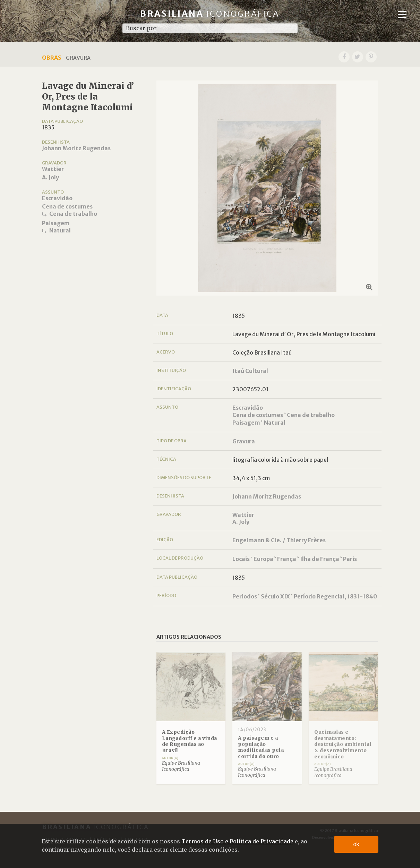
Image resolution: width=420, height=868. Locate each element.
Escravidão (57, 198)
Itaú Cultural (250, 371)
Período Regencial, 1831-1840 (335, 596)
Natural (60, 230)
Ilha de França (320, 559)
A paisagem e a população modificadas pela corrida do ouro (261, 747)
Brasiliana (210, 14)
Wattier (53, 169)
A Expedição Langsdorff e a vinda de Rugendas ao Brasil (190, 741)
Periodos (245, 596)
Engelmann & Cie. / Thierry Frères (279, 540)
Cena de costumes (67, 206)
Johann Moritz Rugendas (76, 148)
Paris (350, 559)
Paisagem (56, 223)
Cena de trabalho (73, 214)
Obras (52, 58)
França (287, 559)
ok (356, 844)
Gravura (244, 441)
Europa (263, 559)
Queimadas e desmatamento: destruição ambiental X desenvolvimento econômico (343, 744)
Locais (241, 559)
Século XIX (275, 596)
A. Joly (50, 177)
